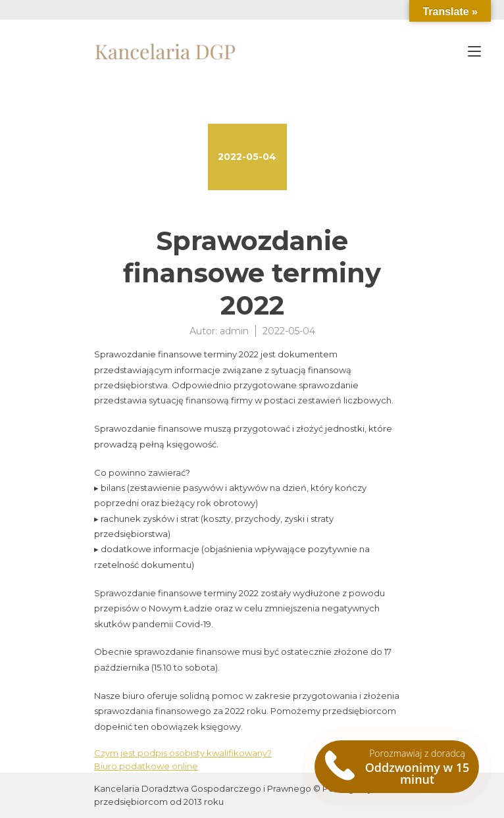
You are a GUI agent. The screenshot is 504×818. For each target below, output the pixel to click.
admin (234, 331)
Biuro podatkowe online (146, 766)
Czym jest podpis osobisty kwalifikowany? (183, 753)
